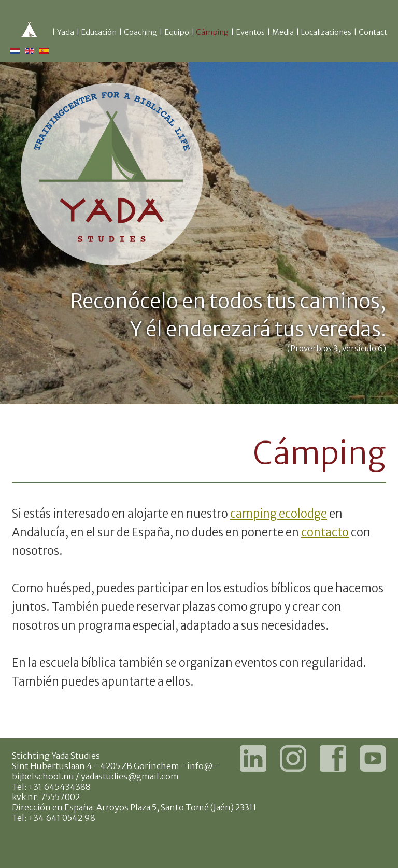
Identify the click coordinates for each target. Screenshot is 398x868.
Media (283, 32)
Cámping (212, 32)
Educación (99, 32)
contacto (325, 532)
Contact (373, 32)
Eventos (250, 32)
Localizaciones (326, 32)
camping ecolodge (279, 514)
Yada (66, 32)
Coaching (140, 32)
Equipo (177, 32)
